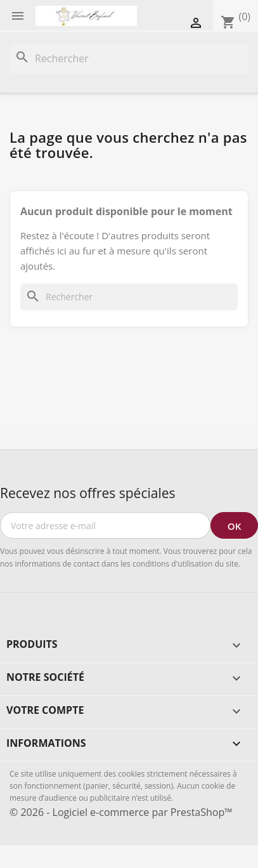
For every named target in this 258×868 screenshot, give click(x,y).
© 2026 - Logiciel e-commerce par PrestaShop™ (121, 812)
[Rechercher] (129, 59)
